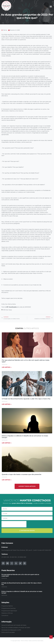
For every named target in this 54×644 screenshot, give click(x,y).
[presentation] (14, 524)
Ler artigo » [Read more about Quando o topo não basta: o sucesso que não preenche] (7, 480)
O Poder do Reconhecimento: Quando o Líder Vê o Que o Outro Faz (26, 399)
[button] (51, 7)
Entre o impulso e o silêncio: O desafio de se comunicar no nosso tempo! (25, 437)
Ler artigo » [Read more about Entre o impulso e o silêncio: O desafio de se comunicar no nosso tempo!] (7, 443)
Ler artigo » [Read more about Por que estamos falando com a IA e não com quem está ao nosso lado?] (7, 367)
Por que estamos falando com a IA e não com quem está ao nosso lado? (26, 361)
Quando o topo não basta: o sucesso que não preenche (22, 474)
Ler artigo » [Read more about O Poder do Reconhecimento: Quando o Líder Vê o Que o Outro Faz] (7, 404)
